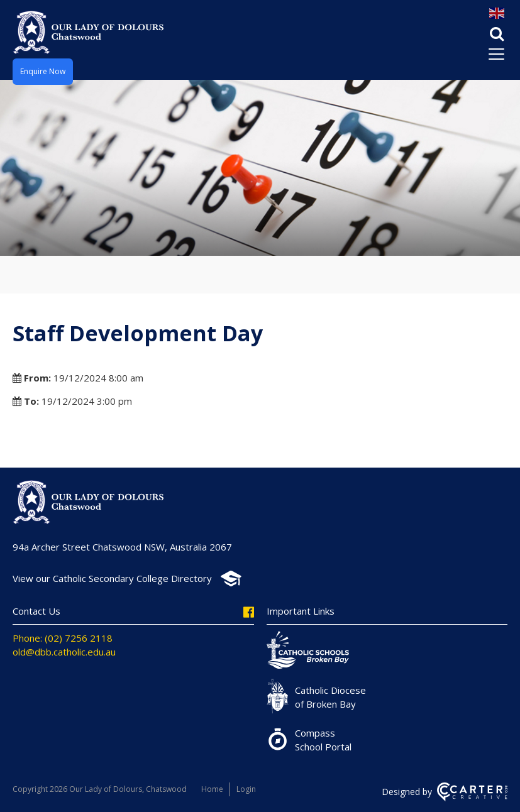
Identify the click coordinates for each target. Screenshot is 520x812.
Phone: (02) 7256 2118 (63, 638)
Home (212, 789)
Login (246, 789)
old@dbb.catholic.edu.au (64, 652)
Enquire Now (43, 71)
